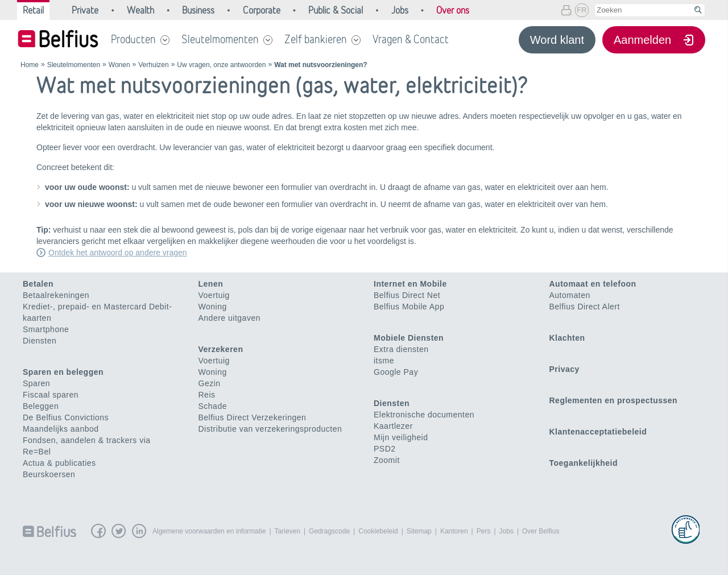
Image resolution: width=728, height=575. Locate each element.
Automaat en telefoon (593, 284)
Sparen (36, 383)
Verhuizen (153, 65)
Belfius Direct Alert (585, 307)
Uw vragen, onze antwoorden (221, 65)
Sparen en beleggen (63, 372)
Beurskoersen (49, 474)
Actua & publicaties (59, 463)
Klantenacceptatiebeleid (598, 432)
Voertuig (214, 295)
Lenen (211, 284)
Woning (213, 307)
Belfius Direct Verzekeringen (253, 417)
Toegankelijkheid (584, 463)
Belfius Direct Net (407, 295)
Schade (213, 406)
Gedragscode (329, 531)
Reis (207, 395)
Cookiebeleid (378, 531)
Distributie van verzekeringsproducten (270, 429)
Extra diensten (401, 349)
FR (582, 10)
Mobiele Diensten (409, 338)
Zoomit (387, 460)
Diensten (40, 341)
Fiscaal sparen (51, 395)
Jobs (506, 531)
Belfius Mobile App (409, 307)
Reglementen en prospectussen (614, 400)
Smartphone (46, 329)
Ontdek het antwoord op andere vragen (118, 253)
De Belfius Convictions (66, 417)
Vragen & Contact (411, 39)
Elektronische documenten (424, 415)
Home (30, 65)
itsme (384, 361)
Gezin (210, 383)
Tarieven (288, 531)
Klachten (567, 338)
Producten (133, 39)
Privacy (564, 369)
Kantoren (454, 531)
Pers (484, 531)
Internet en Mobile (410, 284)
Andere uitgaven (229, 318)
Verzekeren (221, 349)
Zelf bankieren (316, 39)
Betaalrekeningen (56, 295)
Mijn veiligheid (401, 437)
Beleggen (41, 406)
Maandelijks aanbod (61, 429)
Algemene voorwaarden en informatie (209, 531)
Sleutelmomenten (220, 39)
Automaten (570, 295)
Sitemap (419, 531)
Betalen (38, 284)
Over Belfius (541, 531)
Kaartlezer (393, 426)
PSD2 (385, 449)
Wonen (119, 65)
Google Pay (396, 372)
